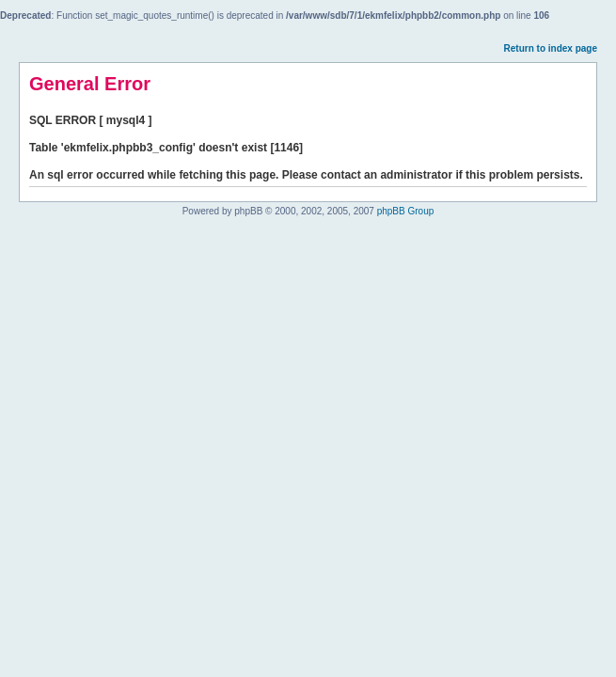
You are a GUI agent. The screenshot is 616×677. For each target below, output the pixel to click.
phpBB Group (406, 211)
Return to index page (551, 48)
